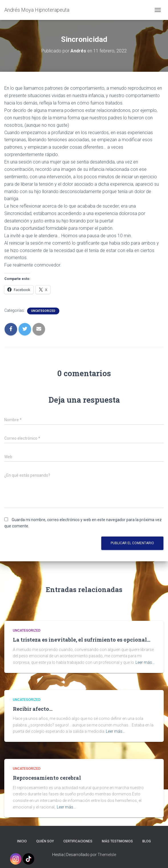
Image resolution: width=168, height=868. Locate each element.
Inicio (22, 841)
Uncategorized (43, 311)
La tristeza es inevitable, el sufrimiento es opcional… (82, 640)
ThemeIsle (107, 855)
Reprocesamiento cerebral (47, 778)
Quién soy (45, 841)
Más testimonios (117, 841)
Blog (147, 841)
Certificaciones (78, 841)
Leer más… (145, 662)
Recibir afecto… (33, 709)
